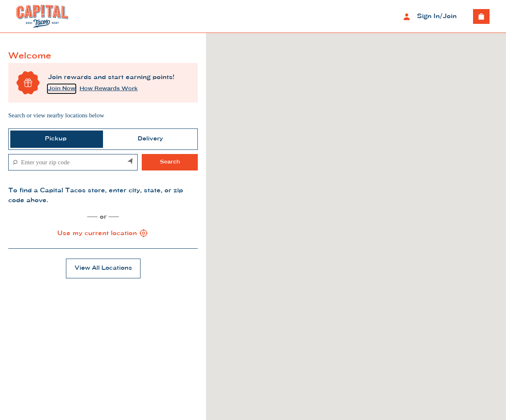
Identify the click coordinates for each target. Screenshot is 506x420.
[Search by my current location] (131, 162)
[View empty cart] (481, 16)
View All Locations (103, 268)
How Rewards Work (109, 89)
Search (170, 162)
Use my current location (103, 233)
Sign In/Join (429, 16)
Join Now (62, 89)
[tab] (56, 139)
